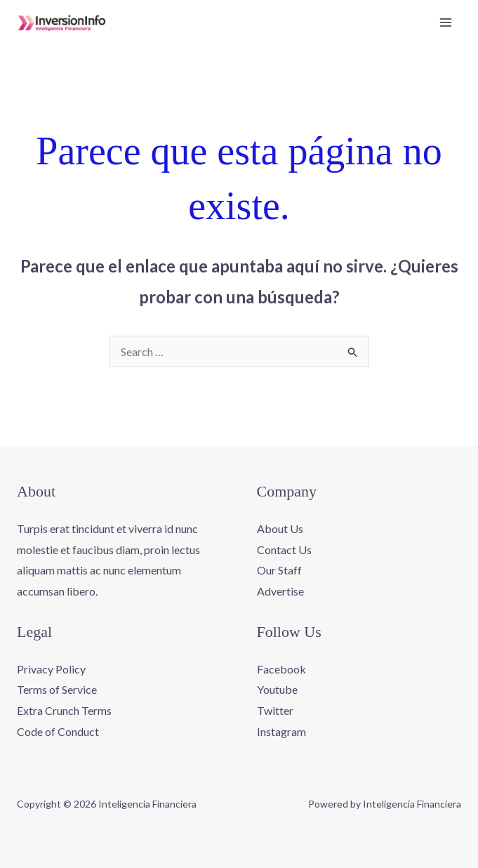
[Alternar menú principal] (446, 22)
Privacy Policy (51, 669)
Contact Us (284, 550)
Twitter (275, 710)
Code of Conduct (58, 731)
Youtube (277, 689)
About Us (280, 528)
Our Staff (279, 570)
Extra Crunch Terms (64, 710)
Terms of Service (57, 689)
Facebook (281, 669)
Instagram (281, 731)
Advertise (280, 591)
